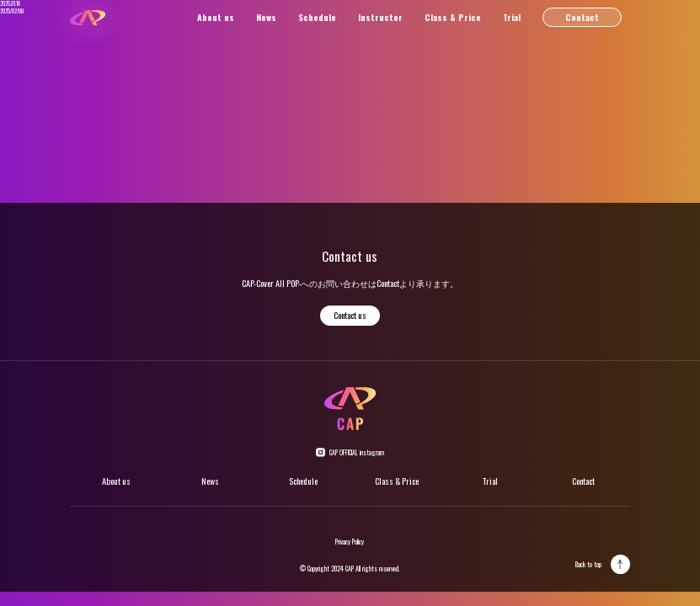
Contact (582, 17)
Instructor (380, 17)
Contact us (350, 315)
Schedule (317, 17)
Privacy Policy (350, 542)
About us (216, 17)
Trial (512, 17)
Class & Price (453, 17)
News (266, 17)
